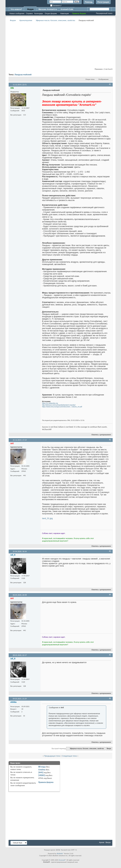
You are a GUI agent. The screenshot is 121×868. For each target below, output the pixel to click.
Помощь (89, 2)
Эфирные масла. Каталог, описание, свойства (55, 20)
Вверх (109, 749)
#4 (110, 595)
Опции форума (51, 13)
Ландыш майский (23, 75)
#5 (110, 655)
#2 (110, 440)
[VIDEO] (42, 775)
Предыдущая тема (52, 756)
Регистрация (103, 2)
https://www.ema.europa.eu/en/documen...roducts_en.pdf (62, 407)
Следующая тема (69, 756)
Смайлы (42, 770)
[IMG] (41, 772)
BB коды (42, 767)
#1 (110, 84)
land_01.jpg (47, 518)
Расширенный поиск (104, 13)
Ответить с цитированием (100, 435)
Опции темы (90, 79)
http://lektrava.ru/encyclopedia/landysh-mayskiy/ (59, 405)
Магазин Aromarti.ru (48, 9)
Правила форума (46, 782)
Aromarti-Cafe (67, 9)
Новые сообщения (17, 13)
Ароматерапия (26, 20)
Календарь (39, 13)
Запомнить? (56, 6)
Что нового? (16, 9)
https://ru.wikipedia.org (50, 403)
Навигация (64, 13)
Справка (29, 13)
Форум (30, 9)
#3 (110, 551)
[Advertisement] (65, 44)
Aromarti (62, 860)
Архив (102, 842)
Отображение (104, 79)
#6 (110, 698)
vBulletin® (60, 854)
